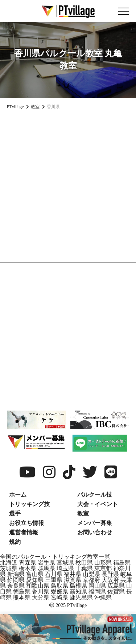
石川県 (54, 574)
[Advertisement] (68, 188)
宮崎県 (59, 597)
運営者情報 (24, 532)
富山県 (35, 574)
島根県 (78, 586)
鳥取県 (59, 586)
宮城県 (65, 563)
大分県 (41, 597)
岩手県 (46, 563)
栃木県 (28, 568)
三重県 (54, 580)
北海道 (9, 563)
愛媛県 (59, 592)
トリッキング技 (29, 504)
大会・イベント (98, 504)
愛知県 (35, 580)
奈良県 (16, 586)
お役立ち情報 (26, 523)
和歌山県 (38, 586)
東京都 (103, 568)
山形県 (103, 563)
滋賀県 (73, 580)
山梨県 (91, 574)
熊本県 (22, 597)
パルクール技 (95, 495)
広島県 (116, 586)
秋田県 (84, 563)
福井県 (73, 574)
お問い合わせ (95, 532)
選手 (15, 513)
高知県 (78, 592)
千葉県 (84, 568)
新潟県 (16, 574)
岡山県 (97, 586)
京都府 (91, 580)
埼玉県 (65, 568)
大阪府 (110, 580)
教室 (83, 513)
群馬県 (46, 568)
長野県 (110, 574)
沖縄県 (103, 597)
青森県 (28, 563)
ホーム (18, 495)
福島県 (122, 563)
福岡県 (97, 592)
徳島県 (22, 592)
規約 (15, 542)
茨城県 (9, 568)
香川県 (41, 592)
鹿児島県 (81, 597)
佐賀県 (116, 592)
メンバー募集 (95, 523)
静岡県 (16, 580)
